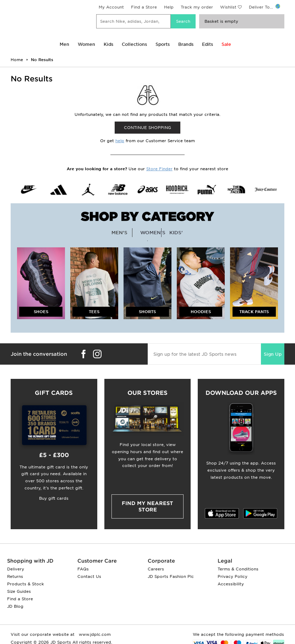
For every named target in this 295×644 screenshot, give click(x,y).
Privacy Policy (233, 576)
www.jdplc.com (94, 634)
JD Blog (15, 606)
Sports (163, 44)
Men (64, 44)
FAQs (83, 569)
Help (169, 7)
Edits (207, 44)
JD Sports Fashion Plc (171, 576)
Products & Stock (26, 584)
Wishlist (228, 7)
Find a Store (144, 7)
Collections (134, 44)
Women (86, 44)
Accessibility (231, 584)
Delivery (16, 569)
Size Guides (19, 591)
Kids (108, 44)
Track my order (197, 7)
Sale (226, 44)
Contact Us (89, 576)
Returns (15, 576)
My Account (111, 7)
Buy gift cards (54, 498)
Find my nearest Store (147, 506)
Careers (156, 569)
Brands (186, 44)
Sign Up (273, 354)
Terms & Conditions (238, 569)
